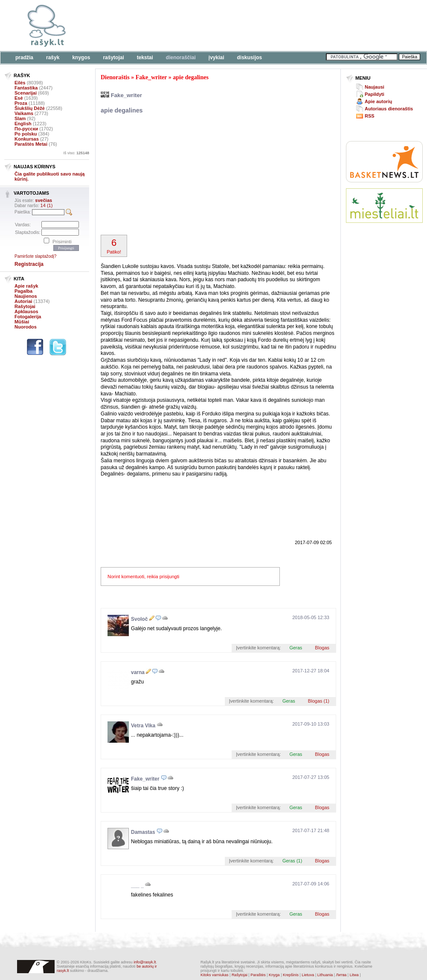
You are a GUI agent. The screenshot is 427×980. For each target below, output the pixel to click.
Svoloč (139, 619)
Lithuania (325, 975)
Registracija (29, 264)
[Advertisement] (161, 176)
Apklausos (26, 311)
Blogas (322, 648)
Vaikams (24, 113)
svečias (44, 200)
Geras (296, 648)
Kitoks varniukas (215, 975)
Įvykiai (216, 58)
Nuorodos (26, 327)
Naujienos (26, 296)
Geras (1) (292, 861)
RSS (370, 116)
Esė (19, 98)
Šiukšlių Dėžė (30, 108)
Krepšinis (291, 975)
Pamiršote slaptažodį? (35, 256)
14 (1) (47, 205)
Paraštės (258, 975)
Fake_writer (151, 77)
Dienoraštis (115, 77)
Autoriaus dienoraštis (389, 109)
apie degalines (191, 77)
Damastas (143, 832)
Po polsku (26, 134)
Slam (20, 118)
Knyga (274, 975)
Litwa (354, 975)
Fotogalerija (28, 317)
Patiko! (114, 246)
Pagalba (23, 291)
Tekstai (145, 58)
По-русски (26, 129)
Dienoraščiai (181, 58)
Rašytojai (113, 58)
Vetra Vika (143, 726)
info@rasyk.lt (145, 962)
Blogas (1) (319, 701)
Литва (341, 975)
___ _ (137, 885)
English (23, 124)
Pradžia (24, 58)
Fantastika (26, 88)
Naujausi (375, 87)
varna (138, 672)
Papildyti (375, 94)
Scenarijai (26, 93)
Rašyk (53, 58)
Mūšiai (22, 322)
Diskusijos (250, 58)
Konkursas (27, 139)
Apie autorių (378, 101)
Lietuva (308, 975)
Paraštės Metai (31, 144)
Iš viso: (76, 153)
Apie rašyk (26, 286)
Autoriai (23, 301)
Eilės (20, 83)
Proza (21, 103)
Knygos (81, 58)
